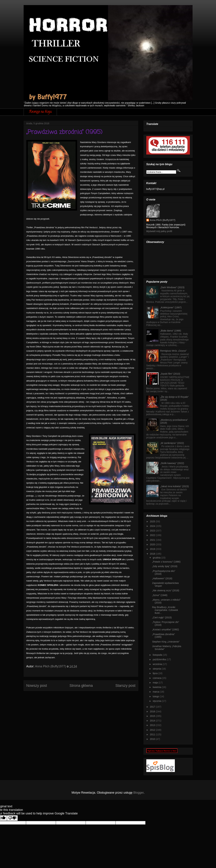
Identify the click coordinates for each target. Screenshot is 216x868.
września (158, 664)
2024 (153, 526)
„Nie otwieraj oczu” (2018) (166, 590)
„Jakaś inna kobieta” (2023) (174, 486)
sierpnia (157, 669)
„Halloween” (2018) (162, 578)
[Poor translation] (12, 818)
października (160, 659)
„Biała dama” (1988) (171, 331)
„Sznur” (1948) (160, 595)
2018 (153, 554)
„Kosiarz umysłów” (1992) (165, 629)
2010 (153, 739)
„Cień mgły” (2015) (162, 617)
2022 (153, 535)
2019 (153, 549)
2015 (153, 716)
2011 (153, 734)
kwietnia (157, 687)
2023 (153, 531)
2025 (153, 521)
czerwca (157, 678)
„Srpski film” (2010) (170, 374)
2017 (153, 707)
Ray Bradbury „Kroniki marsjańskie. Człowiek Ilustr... (165, 610)
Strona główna (81, 686)
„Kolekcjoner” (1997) (171, 307)
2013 (153, 725)
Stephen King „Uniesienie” (166, 642)
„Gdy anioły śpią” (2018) (165, 566)
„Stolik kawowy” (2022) (172, 463)
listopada (158, 655)
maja (156, 683)
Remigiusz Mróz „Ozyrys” (173, 351)
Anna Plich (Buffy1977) (163, 220)
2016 (153, 711)
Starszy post (125, 686)
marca (156, 692)
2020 (153, 544)
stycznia (157, 701)
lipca (156, 673)
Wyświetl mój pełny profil (159, 231)
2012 (153, 730)
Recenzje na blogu (40, 112)
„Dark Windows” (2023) (172, 287)
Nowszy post (37, 686)
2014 (153, 721)
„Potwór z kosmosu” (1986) (166, 562)
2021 (153, 540)
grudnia (157, 558)
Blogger (138, 793)
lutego (156, 696)
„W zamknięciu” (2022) (172, 443)
